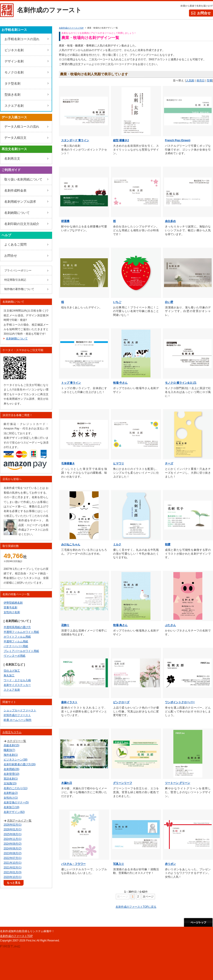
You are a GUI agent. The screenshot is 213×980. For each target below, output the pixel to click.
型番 (210, 80)
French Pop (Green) (178, 140)
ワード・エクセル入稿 (17, 680)
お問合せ (204, 13)
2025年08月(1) (13, 834)
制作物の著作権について (19, 289)
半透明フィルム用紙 (16, 641)
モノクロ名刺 (14, 72)
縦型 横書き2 (121, 140)
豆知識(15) (10, 783)
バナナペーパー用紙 (16, 646)
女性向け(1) (11, 798)
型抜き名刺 (12, 95)
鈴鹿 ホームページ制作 (18, 720)
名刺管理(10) (11, 774)
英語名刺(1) (11, 779)
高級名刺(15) (11, 745)
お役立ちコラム (12, 732)
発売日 (201, 80)
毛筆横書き (68, 463)
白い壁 (169, 302)
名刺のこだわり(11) (16, 788)
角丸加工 (9, 675)
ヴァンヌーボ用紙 (15, 656)
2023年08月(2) (13, 853)
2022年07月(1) (13, 858)
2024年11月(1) (13, 839)
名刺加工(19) (11, 807)
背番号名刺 (10, 607)
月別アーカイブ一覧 (19, 821)
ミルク (117, 544)
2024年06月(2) (13, 848)
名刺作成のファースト (49, 10)
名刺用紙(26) (11, 769)
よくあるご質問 (15, 244)
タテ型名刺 (12, 83)
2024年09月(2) (13, 844)
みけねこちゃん (71, 544)
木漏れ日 (67, 783)
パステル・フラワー (73, 864)
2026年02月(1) (13, 825)
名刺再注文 (12, 158)
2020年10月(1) (13, 877)
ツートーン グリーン (178, 783)
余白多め (170, 221)
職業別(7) (9, 750)
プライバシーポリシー (18, 271)
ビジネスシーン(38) (16, 760)
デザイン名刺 (14, 61)
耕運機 (65, 221)
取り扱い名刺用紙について (23, 179)
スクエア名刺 (14, 106)
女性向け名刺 (12, 612)
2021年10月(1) (13, 863)
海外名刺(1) (11, 755)
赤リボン (170, 864)
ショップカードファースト (20, 710)
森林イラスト (69, 702)
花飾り (65, 625)
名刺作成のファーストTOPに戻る (136, 907)
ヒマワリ (119, 463)
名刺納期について (17, 213)
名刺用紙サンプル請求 (20, 202)
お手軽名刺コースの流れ (22, 39)
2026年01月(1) (13, 829)
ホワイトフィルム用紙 (17, 637)
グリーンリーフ (123, 783)
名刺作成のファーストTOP (16, 936)
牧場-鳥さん (120, 625)
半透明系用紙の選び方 (17, 627)
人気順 (190, 80)
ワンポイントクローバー (180, 702)
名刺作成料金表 (15, 190)
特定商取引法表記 (15, 280)
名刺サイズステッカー (17, 685)
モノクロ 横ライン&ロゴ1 (181, 383)
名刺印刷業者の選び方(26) (20, 764)
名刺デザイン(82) (14, 812)
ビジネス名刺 (14, 50)
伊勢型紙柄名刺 (13, 603)
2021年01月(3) (13, 872)
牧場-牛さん (120, 383)
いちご (117, 302)
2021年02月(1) (13, 868)
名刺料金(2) (11, 793)
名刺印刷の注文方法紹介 (22, 224)
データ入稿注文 (15, 138)
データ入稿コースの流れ (22, 127)
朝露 (168, 544)
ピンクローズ (121, 702)
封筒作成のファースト (17, 715)
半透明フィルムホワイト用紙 (21, 632)
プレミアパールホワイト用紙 (21, 651)
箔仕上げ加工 (12, 671)
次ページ (148, 897)
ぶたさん (170, 625)
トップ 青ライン (71, 383)
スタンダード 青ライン (75, 140)
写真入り (119, 864)
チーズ (169, 463)
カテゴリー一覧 (17, 741)
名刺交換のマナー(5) (16, 802)
